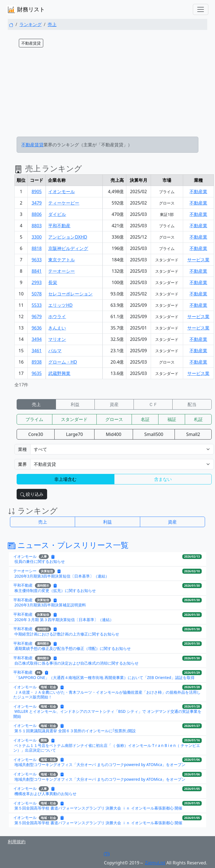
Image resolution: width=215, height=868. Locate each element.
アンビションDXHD (68, 237)
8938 (37, 362)
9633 (37, 260)
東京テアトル (62, 260)
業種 (22, 449)
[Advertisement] (107, 93)
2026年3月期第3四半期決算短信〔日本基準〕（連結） (62, 576)
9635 (37, 373)
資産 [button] (172, 522)
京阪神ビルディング (68, 248)
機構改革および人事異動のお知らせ (45, 794)
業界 (22, 464)
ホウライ (57, 316)
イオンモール (62, 192)
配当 (192, 404)
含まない (163, 479)
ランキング (30, 24)
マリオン (57, 339)
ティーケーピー (64, 203)
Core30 (36, 434)
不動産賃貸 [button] (31, 43)
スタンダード (74, 419)
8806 (37, 214)
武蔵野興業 (59, 373)
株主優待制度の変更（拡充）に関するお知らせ (55, 590)
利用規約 (17, 842)
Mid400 (114, 434)
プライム (34, 419)
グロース (114, 419)
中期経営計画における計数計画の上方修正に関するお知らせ (67, 634)
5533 (37, 305)
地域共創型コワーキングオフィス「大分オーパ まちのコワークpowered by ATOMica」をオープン (100, 764)
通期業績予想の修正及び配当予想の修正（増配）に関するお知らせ (73, 648)
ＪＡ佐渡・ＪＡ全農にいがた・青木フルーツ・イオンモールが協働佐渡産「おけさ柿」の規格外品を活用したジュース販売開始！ (107, 695)
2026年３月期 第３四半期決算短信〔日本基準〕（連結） (64, 620)
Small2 (193, 434)
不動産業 (198, 192)
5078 (37, 294)
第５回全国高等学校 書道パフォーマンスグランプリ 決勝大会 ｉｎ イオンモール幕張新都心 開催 (98, 808)
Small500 (154, 434)
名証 (145, 419)
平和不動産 (59, 226)
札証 (198, 419)
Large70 (74, 434)
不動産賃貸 (32, 145)
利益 (75, 404)
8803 (37, 226)
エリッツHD (60, 305)
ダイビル (57, 214)
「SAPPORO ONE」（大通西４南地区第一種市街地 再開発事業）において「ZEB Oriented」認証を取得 (104, 677)
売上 (52, 24)
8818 (37, 248)
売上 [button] (43, 522)
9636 (37, 328)
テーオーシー (62, 271)
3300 (37, 237)
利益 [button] (107, 522)
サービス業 (198, 260)
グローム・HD (63, 362)
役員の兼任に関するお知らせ (40, 561)
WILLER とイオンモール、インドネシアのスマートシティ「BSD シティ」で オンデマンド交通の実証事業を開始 (107, 714)
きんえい (57, 328)
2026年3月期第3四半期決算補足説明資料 (50, 605)
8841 (37, 271)
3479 (37, 203)
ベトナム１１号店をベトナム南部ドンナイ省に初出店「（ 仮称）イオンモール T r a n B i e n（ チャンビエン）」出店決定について (107, 748)
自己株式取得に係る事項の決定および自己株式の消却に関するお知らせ (76, 663)
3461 (37, 351)
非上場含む (65, 479)
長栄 (53, 282)
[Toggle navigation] (201, 9)
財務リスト (26, 10)
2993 (37, 282)
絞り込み (32, 494)
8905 (37, 192)
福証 (172, 419)
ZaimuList (155, 863)
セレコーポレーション (70, 294)
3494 (37, 339)
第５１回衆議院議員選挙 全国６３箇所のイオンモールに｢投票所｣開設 (75, 731)
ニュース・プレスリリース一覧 (68, 545)
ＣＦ (153, 404)
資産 (114, 404)
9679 (37, 316)
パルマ (55, 351)
